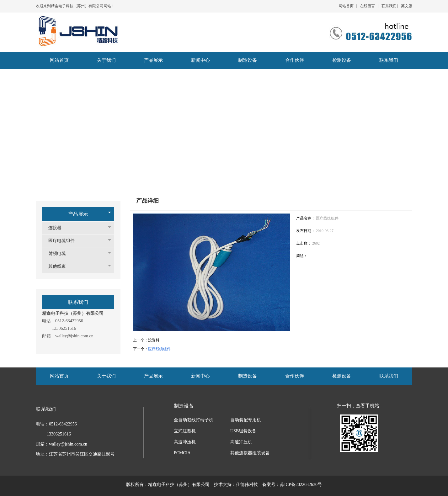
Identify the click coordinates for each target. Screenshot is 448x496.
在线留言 (367, 6)
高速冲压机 (185, 442)
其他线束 (60, 266)
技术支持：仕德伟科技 (236, 485)
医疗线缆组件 (159, 349)
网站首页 (346, 6)
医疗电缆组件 (65, 241)
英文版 (407, 6)
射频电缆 (60, 253)
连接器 (58, 228)
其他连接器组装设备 (250, 453)
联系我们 (389, 6)
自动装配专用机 (246, 420)
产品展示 (78, 214)
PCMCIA (182, 453)
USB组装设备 (243, 431)
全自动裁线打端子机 (194, 420)
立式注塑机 (185, 431)
